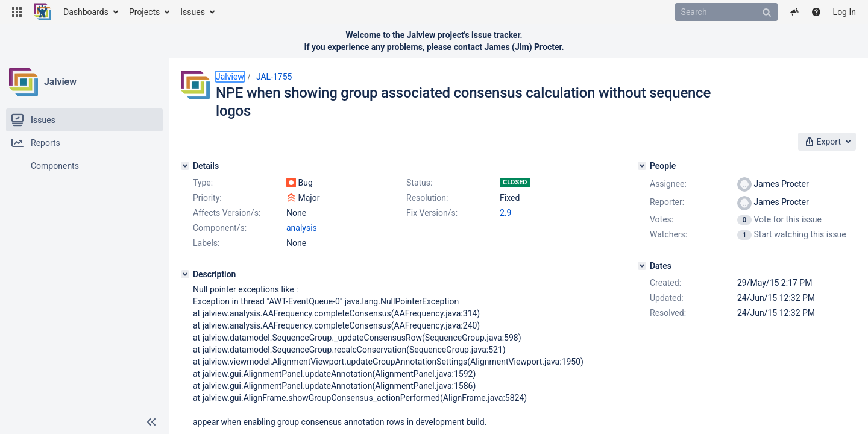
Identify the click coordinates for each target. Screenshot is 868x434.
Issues (193, 12)
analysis (302, 228)
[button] (17, 12)
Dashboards (86, 12)
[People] (642, 166)
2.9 (505, 213)
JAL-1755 (274, 77)
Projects (144, 12)
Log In (844, 12)
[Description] (185, 274)
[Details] (185, 166)
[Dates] (642, 266)
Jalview (60, 82)
